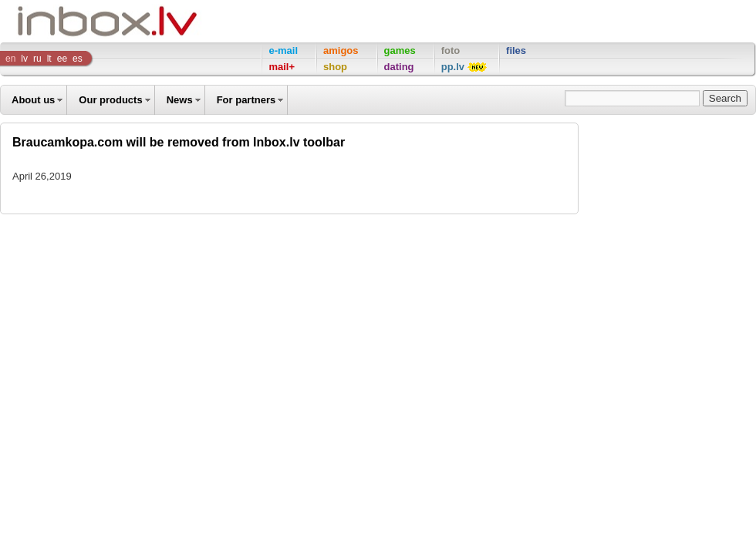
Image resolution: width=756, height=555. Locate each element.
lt (49, 59)
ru (37, 59)
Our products (110, 100)
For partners (246, 100)
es (78, 59)
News (180, 100)
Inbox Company (73, 21)
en (10, 59)
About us (33, 100)
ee (62, 59)
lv (24, 59)
